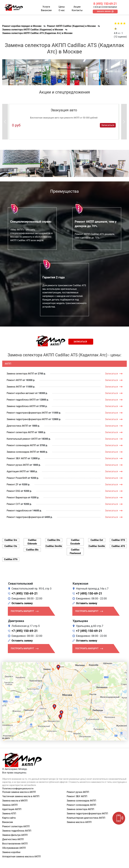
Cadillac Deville (54, 546)
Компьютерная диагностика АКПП (86, 818)
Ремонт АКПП (14, 380)
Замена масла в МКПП (15, 801)
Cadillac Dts (54, 540)
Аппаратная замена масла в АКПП (21, 857)
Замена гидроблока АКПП (21, 406)
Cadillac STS (118, 540)
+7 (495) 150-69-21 (25, 593)
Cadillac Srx (11, 540)
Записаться (108, 125)
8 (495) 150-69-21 (105, 4)
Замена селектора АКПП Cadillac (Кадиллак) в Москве (33, 30)
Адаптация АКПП (16, 471)
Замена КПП (9, 814)
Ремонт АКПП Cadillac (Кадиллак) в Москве (71, 26)
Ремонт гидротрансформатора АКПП (27, 413)
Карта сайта (9, 818)
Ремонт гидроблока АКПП (21, 400)
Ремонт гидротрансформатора (24, 517)
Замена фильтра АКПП (15, 835)
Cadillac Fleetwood (75, 551)
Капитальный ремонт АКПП (22, 439)
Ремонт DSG (13, 491)
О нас (62, 10)
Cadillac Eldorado (32, 542)
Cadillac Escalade (75, 542)
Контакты (77, 10)
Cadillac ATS (118, 546)
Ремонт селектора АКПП (20, 432)
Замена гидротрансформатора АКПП (27, 419)
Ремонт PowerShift (17, 478)
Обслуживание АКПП (14, 848)
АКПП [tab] (8, 364)
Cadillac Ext (97, 540)
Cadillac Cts (11, 546)
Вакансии (46, 10)
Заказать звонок (104, 11)
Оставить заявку (22, 603)
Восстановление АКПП (15, 844)
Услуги (46, 7)
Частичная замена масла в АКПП (21, 796)
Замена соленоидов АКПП (21, 452)
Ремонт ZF (13, 484)
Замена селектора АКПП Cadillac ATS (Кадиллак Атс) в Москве (37, 33)
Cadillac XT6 (11, 559)
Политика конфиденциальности (18, 789)
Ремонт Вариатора (17, 498)
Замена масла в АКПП (79, 822)
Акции (77, 7)
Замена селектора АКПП (20, 374)
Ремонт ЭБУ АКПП (17, 458)
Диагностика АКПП (17, 426)
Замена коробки (11, 852)
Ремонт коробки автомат (21, 393)
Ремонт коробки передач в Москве (22, 26)
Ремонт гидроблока (18, 511)
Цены (62, 7)
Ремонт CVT (13, 504)
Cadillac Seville (97, 546)
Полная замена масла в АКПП (19, 792)
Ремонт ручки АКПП (18, 465)
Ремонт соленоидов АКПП (21, 445)
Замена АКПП (14, 387)
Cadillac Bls (32, 550)
